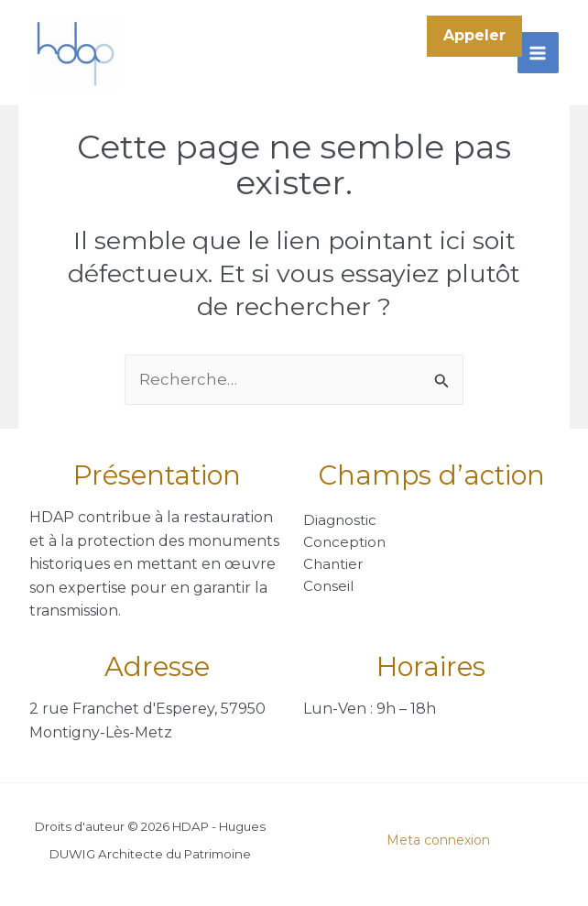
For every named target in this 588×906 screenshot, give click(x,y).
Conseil (328, 586)
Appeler (474, 35)
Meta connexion (438, 840)
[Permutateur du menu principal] (539, 53)
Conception (344, 542)
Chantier (333, 564)
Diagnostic (340, 520)
